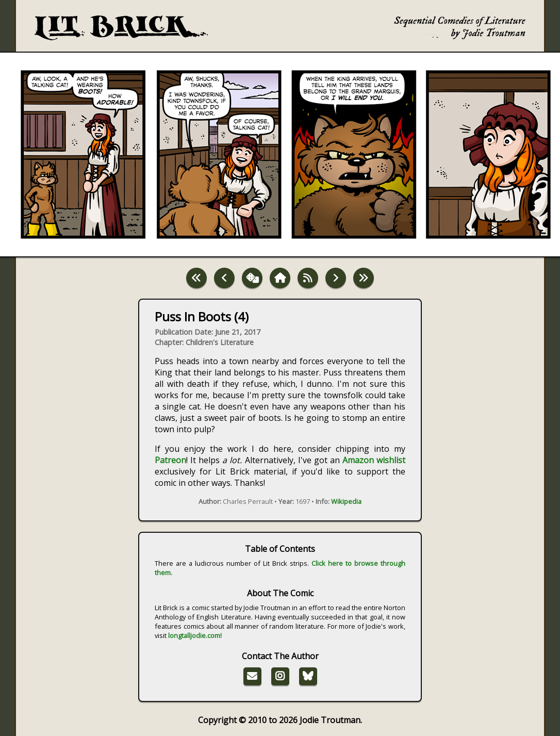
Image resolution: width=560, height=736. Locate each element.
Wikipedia (346, 501)
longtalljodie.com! (195, 635)
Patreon (170, 460)
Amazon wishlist (374, 460)
